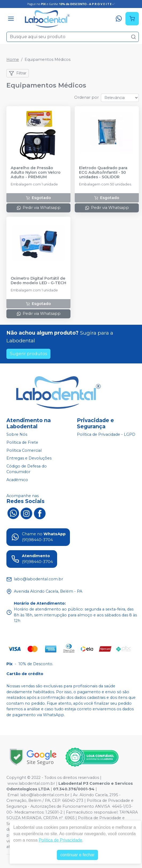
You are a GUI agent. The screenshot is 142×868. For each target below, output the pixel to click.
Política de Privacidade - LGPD (106, 435)
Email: (14, 795)
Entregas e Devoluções (29, 458)
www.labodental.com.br (31, 783)
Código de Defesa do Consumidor (27, 469)
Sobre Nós (17, 435)
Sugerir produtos (28, 354)
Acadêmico (17, 480)
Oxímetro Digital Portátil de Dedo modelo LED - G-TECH (38, 281)
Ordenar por (86, 97)
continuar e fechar (77, 855)
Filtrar (18, 73)
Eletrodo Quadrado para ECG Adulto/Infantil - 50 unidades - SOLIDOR (103, 173)
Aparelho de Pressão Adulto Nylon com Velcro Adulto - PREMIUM (36, 173)
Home (13, 60)
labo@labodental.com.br (45, 795)
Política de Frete (22, 442)
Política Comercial (24, 450)
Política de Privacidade (60, 840)
